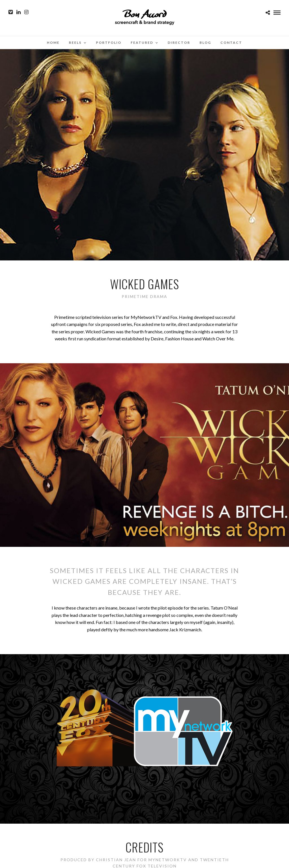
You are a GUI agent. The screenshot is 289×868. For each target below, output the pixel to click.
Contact (231, 43)
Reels (75, 43)
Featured (142, 43)
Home (53, 43)
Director (179, 43)
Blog (205, 43)
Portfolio (109, 43)
